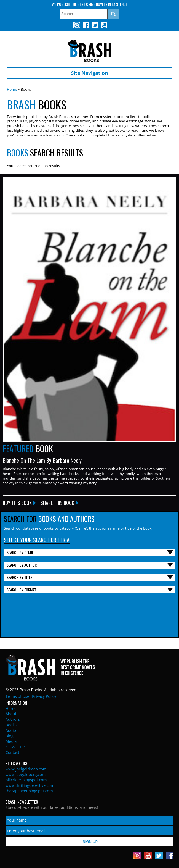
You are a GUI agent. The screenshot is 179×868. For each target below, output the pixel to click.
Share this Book (57, 503)
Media (11, 741)
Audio (11, 730)
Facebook (86, 25)
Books (11, 725)
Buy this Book (17, 503)
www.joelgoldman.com (26, 769)
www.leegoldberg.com (26, 774)
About (11, 714)
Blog (10, 736)
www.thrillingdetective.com (30, 785)
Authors (13, 719)
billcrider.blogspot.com (26, 780)
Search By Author (22, 565)
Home (12, 89)
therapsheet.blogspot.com (29, 791)
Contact (12, 752)
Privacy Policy (44, 696)
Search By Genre (20, 552)
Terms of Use (17, 696)
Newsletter (15, 747)
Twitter (95, 25)
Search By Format (21, 590)
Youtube (104, 25)
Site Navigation (90, 73)
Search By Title (19, 577)
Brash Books (89, 51)
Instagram (77, 25)
